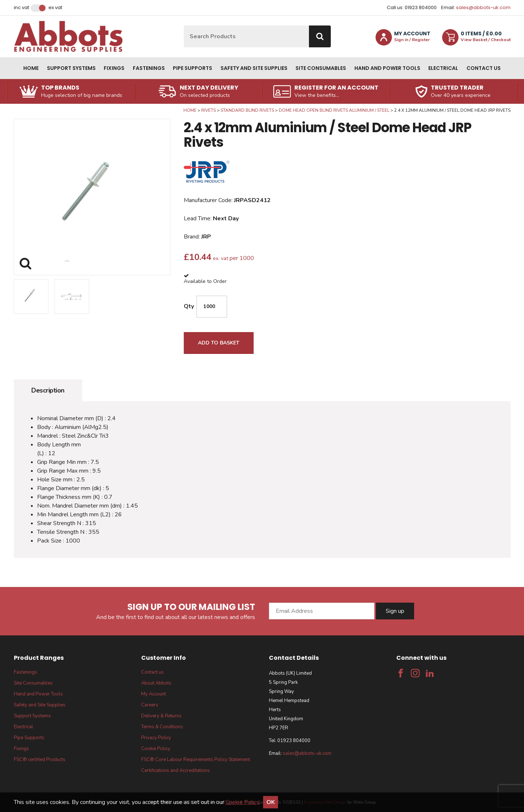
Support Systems (71, 68)
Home (31, 68)
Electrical (443, 68)
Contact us (484, 68)
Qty (189, 306)
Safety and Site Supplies (254, 68)
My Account (154, 694)
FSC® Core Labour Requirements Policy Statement (196, 760)
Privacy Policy (156, 738)
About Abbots (156, 683)
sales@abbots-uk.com (483, 7)
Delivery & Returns (161, 716)
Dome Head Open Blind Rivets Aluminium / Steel (334, 110)
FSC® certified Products (40, 760)
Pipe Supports (192, 68)
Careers (150, 705)
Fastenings (149, 68)
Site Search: (184, 26)
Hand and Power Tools (387, 68)
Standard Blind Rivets (247, 110)
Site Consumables (321, 68)
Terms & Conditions (162, 727)
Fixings (114, 68)
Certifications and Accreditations (176, 770)
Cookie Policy (156, 749)
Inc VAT (21, 8)
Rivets (209, 110)
